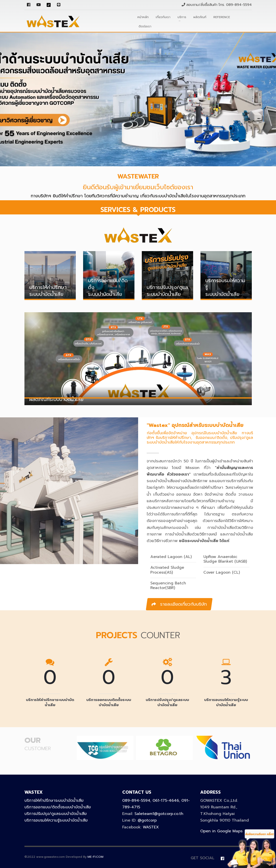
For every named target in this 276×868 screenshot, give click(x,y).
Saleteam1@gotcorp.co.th (159, 814)
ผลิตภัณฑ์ (200, 17)
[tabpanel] (138, 99)
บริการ (182, 17)
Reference (222, 17)
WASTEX (151, 827)
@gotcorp (147, 820)
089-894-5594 (239, 5)
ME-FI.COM (95, 857)
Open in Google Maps (221, 831)
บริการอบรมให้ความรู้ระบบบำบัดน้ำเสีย (56, 820)
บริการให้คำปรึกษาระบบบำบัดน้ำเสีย (54, 801)
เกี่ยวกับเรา (163, 17)
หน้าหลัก (143, 17)
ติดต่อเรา (145, 26)
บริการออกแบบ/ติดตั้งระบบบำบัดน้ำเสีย (58, 807)
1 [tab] (2, 169)
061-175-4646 (166, 801)
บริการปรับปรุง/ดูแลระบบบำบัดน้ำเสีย (56, 814)
